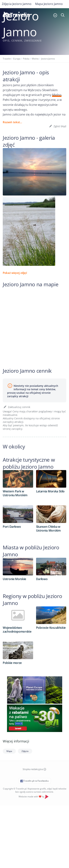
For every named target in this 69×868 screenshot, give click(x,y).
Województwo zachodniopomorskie (17, 630)
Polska (26, 59)
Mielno (35, 59)
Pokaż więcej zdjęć (15, 273)
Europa (17, 59)
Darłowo (42, 579)
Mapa (9, 751)
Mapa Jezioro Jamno (49, 4)
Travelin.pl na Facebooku (35, 781)
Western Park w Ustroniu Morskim (15, 493)
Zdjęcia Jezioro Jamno (17, 4)
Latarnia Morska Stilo (50, 491)
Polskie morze (12, 663)
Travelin (7, 59)
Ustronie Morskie (14, 579)
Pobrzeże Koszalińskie (51, 628)
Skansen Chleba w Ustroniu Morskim (48, 529)
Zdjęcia (25, 751)
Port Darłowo (12, 527)
